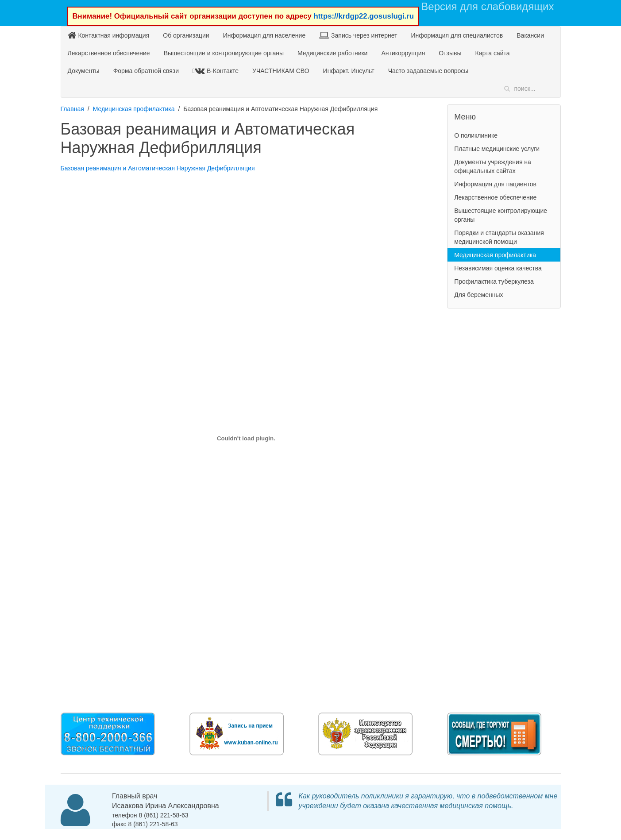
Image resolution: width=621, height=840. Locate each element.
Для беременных (478, 295)
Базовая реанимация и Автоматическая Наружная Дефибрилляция (158, 168)
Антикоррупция (403, 53)
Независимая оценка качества (498, 268)
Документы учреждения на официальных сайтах (493, 166)
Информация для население (264, 35)
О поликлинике (476, 135)
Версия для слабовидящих (487, 6)
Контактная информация (109, 35)
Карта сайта (493, 53)
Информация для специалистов (457, 35)
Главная (72, 109)
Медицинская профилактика (134, 109)
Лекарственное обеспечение (109, 53)
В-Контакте (217, 71)
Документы (84, 71)
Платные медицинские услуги (497, 149)
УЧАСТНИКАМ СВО (281, 71)
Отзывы (450, 53)
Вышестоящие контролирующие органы (501, 215)
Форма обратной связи (146, 71)
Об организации (186, 35)
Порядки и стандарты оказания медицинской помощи (499, 237)
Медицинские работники (332, 53)
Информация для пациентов (495, 184)
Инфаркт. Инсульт (349, 71)
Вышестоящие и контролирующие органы (224, 53)
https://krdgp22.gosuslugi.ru (364, 16)
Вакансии (530, 35)
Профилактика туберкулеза (494, 281)
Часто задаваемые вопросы (428, 71)
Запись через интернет (358, 35)
